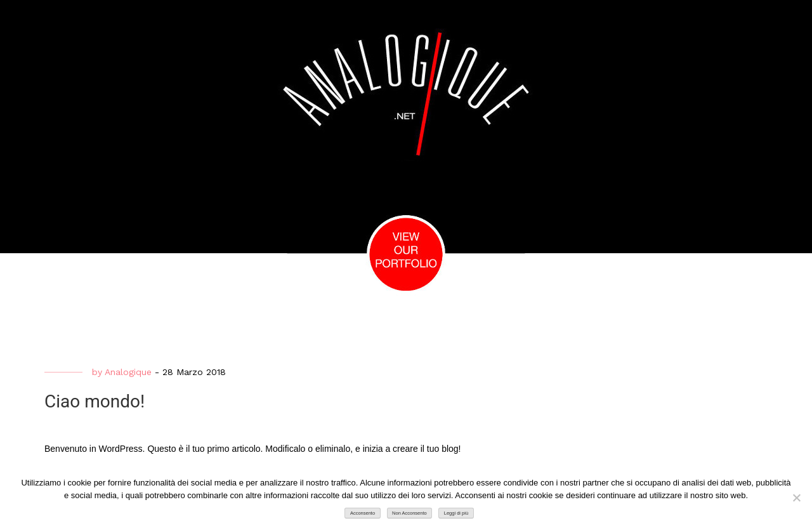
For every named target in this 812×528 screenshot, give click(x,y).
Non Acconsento (409, 513)
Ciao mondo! (95, 401)
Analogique (128, 372)
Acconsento (363, 513)
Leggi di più (456, 513)
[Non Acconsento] (796, 498)
